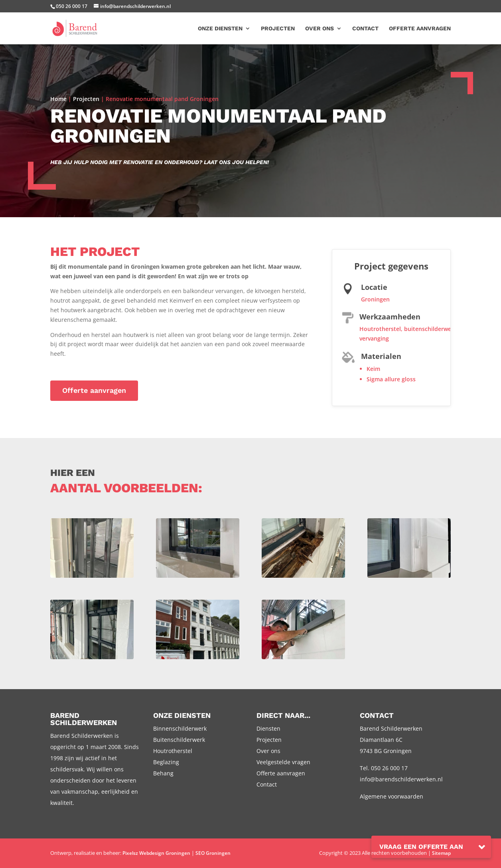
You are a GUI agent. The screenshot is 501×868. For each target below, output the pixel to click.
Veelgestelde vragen (283, 762)
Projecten (278, 29)
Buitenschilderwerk (179, 740)
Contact (365, 29)
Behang (163, 773)
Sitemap (441, 853)
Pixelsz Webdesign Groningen (156, 853)
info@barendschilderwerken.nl (401, 779)
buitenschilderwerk (430, 329)
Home (58, 99)
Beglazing (166, 762)
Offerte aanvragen (420, 29)
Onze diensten (220, 29)
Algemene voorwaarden (392, 796)
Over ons (320, 29)
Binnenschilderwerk (180, 728)
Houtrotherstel (380, 329)
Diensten (268, 728)
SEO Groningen (213, 853)
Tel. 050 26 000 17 (384, 768)
